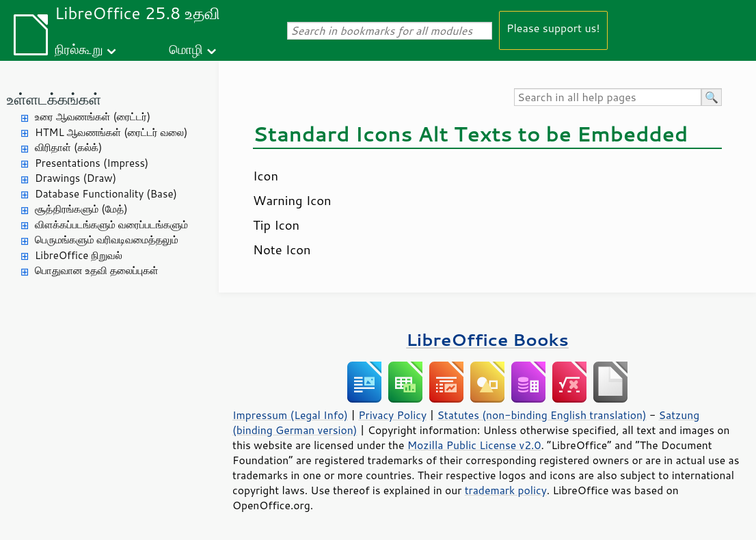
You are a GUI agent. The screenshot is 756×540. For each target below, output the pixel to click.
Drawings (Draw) (76, 178)
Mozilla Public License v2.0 (474, 445)
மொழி (186, 49)
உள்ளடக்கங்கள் (54, 99)
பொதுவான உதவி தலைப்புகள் (97, 270)
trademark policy (506, 490)
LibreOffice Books (487, 339)
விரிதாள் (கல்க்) (68, 147)
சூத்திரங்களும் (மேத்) (81, 209)
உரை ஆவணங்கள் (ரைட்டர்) (93, 117)
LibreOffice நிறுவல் (79, 255)
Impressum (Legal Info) (290, 415)
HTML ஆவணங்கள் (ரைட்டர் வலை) (111, 132)
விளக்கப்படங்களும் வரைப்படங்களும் (111, 225)
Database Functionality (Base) (106, 194)
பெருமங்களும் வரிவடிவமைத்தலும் (107, 240)
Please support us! (553, 28)
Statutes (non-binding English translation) (541, 415)
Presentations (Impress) (92, 163)
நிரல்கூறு (79, 49)
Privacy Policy (392, 415)
